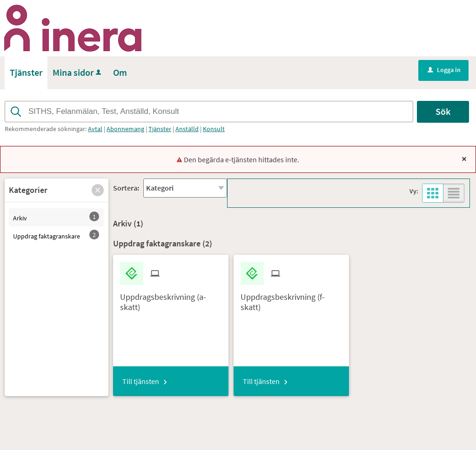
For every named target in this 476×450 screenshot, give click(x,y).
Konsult (214, 129)
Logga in (444, 70)
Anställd (187, 129)
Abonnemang (125, 129)
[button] (98, 190)
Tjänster (160, 129)
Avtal (95, 129)
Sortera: (126, 188)
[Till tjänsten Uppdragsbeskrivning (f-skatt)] (291, 298)
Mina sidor (78, 72)
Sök (443, 111)
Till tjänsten (141, 381)
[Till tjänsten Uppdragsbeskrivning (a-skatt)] (171, 298)
